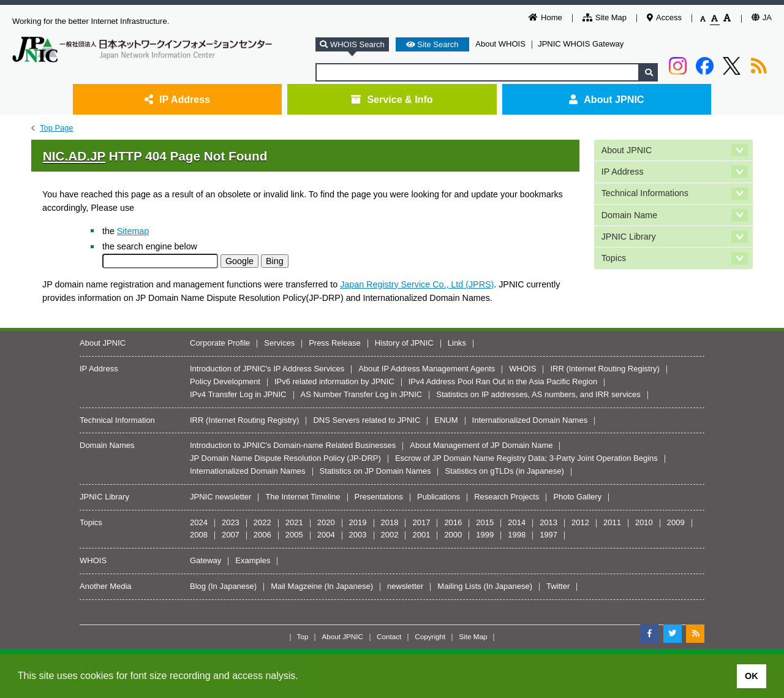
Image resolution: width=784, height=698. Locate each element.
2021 (294, 522)
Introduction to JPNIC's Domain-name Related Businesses (293, 445)
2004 (326, 535)
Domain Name (629, 215)
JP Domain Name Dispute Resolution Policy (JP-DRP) (285, 458)
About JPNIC (606, 99)
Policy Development (225, 381)
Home (545, 17)
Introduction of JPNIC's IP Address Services (267, 369)
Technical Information (117, 420)
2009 (676, 522)
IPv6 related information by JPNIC (334, 381)
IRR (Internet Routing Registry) (605, 369)
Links (457, 343)
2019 (358, 522)
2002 (390, 535)
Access (664, 17)
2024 (199, 522)
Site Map (605, 17)
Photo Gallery (577, 497)
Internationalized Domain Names (530, 420)
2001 (421, 535)
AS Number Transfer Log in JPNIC (362, 394)
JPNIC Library (629, 237)
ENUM (446, 420)
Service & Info (392, 99)
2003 (358, 535)
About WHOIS (500, 44)
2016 (453, 522)
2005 (294, 535)
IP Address (177, 99)
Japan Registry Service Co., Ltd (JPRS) (417, 284)
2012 (580, 522)
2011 (612, 522)
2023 (231, 522)
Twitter (558, 586)
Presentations (379, 497)
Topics (614, 258)
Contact (389, 636)
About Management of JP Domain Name (481, 445)
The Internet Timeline (303, 497)
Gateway (205, 560)
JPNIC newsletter (221, 497)
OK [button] (752, 676)
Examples (253, 560)
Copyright (430, 636)
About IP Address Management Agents (427, 369)
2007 (231, 535)
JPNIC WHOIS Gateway (581, 44)
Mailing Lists (459, 586)
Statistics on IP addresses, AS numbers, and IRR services (538, 394)
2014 (517, 522)
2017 (421, 522)
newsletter (405, 586)
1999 (485, 535)
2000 (453, 535)
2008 (199, 535)
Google (239, 261)
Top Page (56, 128)
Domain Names (107, 445)
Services (279, 343)
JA (762, 17)
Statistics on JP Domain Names (375, 471)
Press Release (335, 343)
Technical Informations (645, 193)
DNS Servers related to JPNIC (367, 420)
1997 (548, 535)
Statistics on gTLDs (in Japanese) (504, 471)
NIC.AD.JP (74, 156)
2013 (548, 522)
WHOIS (522, 369)
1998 (517, 535)
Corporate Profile (220, 343)
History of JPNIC (404, 343)
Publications (439, 497)
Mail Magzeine (296, 586)
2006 (262, 535)
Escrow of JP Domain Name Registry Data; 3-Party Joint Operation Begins (526, 458)
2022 (262, 522)
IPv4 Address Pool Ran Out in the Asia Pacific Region (503, 381)
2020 (326, 522)
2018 (390, 522)
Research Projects (507, 497)
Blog (198, 586)
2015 (485, 522)
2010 (644, 522)
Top (303, 636)
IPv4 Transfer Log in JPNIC (238, 394)
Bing (275, 261)
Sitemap (133, 231)
